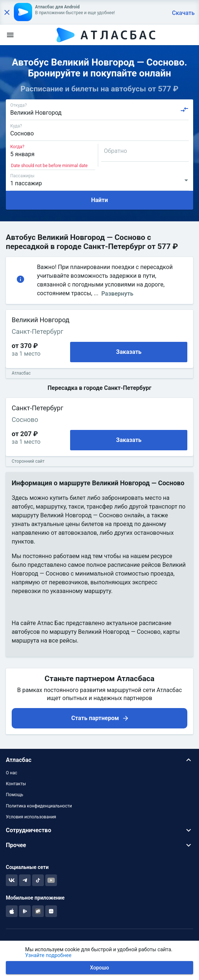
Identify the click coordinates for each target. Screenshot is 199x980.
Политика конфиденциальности (39, 806)
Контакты (16, 784)
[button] (99, 760)
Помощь (15, 795)
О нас (12, 773)
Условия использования (31, 817)
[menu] (10, 35)
